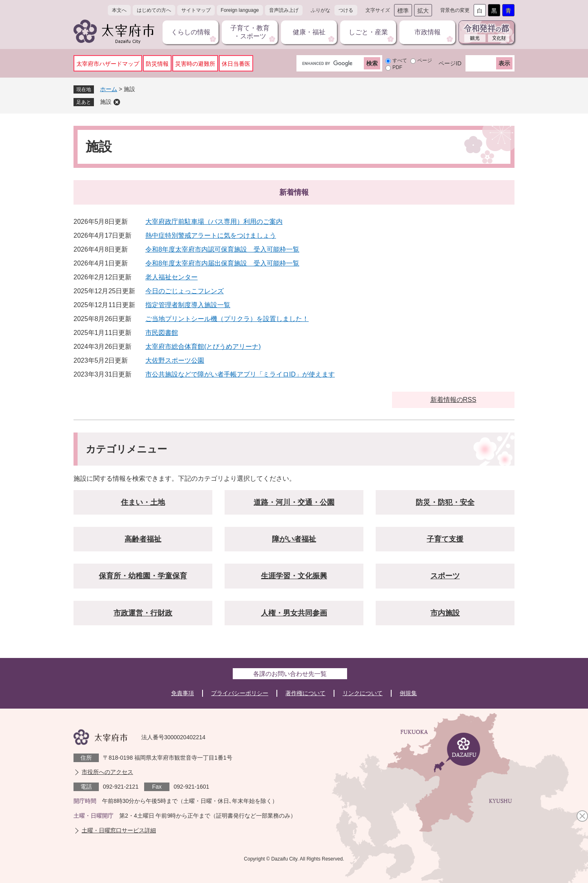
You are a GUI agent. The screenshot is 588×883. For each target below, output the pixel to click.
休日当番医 (236, 64)
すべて (400, 60)
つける (346, 10)
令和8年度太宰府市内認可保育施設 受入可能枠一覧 (222, 249)
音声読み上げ (284, 10)
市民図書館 (162, 333)
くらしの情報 (191, 32)
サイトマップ (196, 10)
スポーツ (445, 576)
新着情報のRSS (453, 400)
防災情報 (157, 64)
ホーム (109, 89)
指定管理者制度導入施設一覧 (188, 305)
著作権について (305, 693)
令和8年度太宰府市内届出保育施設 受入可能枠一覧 (222, 263)
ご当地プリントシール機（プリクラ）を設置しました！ (227, 319)
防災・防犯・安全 (445, 502)
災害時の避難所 (195, 64)
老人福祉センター (171, 277)
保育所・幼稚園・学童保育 (143, 576)
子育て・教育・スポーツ (250, 32)
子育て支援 (445, 539)
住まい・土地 (143, 502)
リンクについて (363, 693)
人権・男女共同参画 (294, 613)
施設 (106, 102)
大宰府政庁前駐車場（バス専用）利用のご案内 (214, 222)
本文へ (119, 10)
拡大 (423, 11)
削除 (117, 102)
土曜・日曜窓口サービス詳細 (119, 830)
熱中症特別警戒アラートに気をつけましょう (211, 235)
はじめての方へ (154, 10)
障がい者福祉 (294, 539)
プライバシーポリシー (240, 693)
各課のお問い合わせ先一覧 (290, 674)
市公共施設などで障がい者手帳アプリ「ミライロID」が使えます (240, 374)
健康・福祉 (309, 32)
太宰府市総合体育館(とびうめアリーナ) (203, 347)
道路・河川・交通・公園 (294, 502)
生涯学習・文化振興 (294, 576)
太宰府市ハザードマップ (108, 64)
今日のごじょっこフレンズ (185, 291)
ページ (425, 60)
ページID (450, 63)
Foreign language (240, 10)
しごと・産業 (368, 32)
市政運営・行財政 (143, 613)
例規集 (408, 693)
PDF (397, 67)
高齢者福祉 (143, 539)
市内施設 (445, 613)
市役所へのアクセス (107, 772)
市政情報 (428, 32)
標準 (403, 11)
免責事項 (183, 693)
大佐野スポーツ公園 (175, 360)
